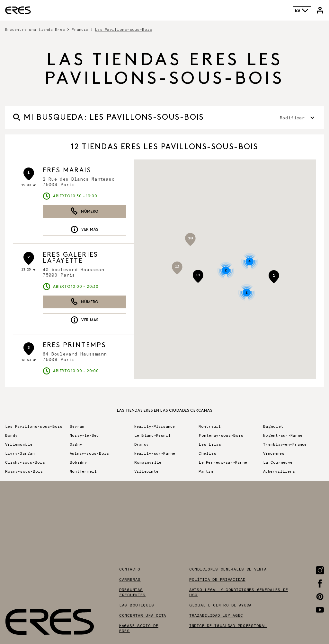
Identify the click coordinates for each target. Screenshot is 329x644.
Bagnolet (273, 426)
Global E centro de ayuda (220, 605)
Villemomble (19, 444)
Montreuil (210, 426)
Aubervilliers (279, 471)
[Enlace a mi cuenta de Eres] (320, 10)
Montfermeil (83, 471)
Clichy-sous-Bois (25, 462)
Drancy (141, 444)
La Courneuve (278, 462)
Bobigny (78, 462)
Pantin (206, 471)
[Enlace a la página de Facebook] (320, 584)
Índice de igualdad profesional (228, 625)
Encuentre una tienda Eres (35, 29)
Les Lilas (210, 444)
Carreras (130, 579)
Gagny (76, 444)
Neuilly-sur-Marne (155, 453)
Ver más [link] (84, 229)
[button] (274, 277)
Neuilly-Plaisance (155, 426)
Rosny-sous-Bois (24, 471)
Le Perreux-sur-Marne (223, 462)
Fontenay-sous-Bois (221, 435)
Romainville (148, 462)
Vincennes (274, 453)
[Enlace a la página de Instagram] (320, 570)
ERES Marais (67, 170)
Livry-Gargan (20, 453)
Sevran (77, 426)
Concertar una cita (143, 615)
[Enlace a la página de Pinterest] (320, 597)
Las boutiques (137, 605)
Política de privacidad (217, 579)
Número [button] (84, 211)
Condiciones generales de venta (228, 569)
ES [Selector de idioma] (302, 10)
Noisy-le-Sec (84, 435)
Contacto (130, 569)
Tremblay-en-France (285, 444)
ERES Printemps (75, 345)
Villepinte (146, 471)
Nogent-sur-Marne (283, 435)
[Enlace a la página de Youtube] (320, 610)
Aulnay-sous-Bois (89, 453)
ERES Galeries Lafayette (71, 258)
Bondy (11, 435)
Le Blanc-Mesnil (153, 435)
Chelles (207, 453)
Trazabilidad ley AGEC (216, 615)
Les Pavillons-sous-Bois (124, 29)
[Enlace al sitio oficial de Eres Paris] (18, 10)
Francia (80, 29)
